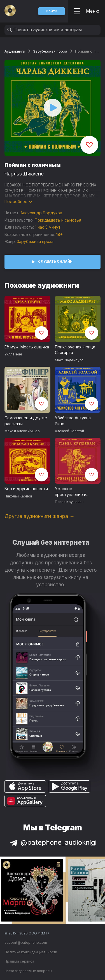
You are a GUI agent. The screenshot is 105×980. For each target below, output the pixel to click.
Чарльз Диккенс (24, 174)
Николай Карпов (18, 496)
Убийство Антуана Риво (73, 421)
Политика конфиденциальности (31, 952)
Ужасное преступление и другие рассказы (72, 492)
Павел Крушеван (69, 502)
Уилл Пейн (13, 354)
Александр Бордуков (41, 213)
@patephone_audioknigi (53, 842)
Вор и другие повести (26, 489)
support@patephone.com (26, 942)
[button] (52, 11)
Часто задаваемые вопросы (28, 971)
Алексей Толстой (69, 431)
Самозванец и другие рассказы (26, 421)
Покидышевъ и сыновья (58, 220)
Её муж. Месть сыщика (27, 347)
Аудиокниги (15, 51)
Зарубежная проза (50, 51)
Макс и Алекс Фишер (22, 431)
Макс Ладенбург (69, 360)
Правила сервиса (19, 961)
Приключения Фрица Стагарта (75, 350)
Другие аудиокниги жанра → (39, 516)
